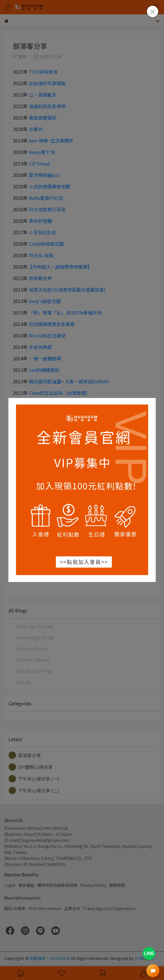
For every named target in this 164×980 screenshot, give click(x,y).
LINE (149, 953)
